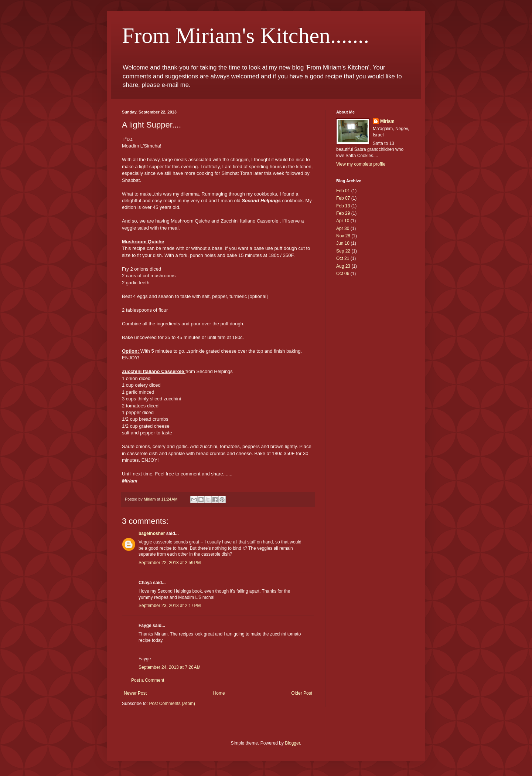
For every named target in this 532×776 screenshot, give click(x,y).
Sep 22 (343, 251)
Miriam (387, 121)
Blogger (292, 743)
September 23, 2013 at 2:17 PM (170, 606)
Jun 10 (343, 243)
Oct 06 (343, 274)
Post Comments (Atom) (172, 704)
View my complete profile (361, 164)
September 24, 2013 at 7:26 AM (170, 667)
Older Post (302, 693)
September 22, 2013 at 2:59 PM (170, 563)
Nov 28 (343, 236)
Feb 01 (343, 191)
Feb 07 (343, 198)
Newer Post (135, 693)
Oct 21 (343, 258)
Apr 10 (343, 221)
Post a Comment (148, 680)
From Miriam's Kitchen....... (245, 35)
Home (219, 693)
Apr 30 (343, 228)
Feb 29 (343, 213)
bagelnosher (152, 533)
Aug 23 (343, 266)
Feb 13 (343, 206)
